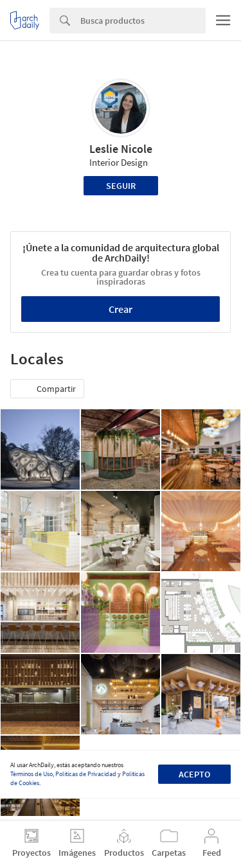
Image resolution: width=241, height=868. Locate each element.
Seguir (121, 186)
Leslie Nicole (121, 149)
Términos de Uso (31, 774)
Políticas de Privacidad (86, 774)
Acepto (194, 774)
